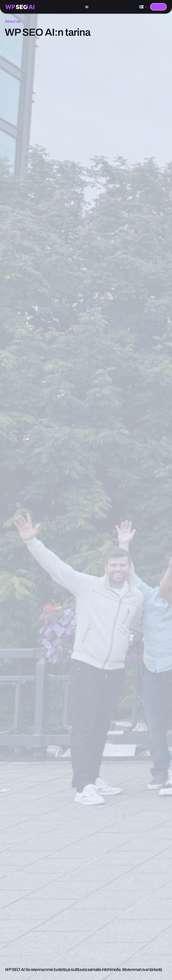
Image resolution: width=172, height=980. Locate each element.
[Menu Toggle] (87, 7)
